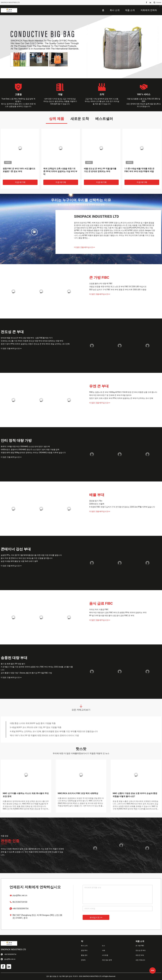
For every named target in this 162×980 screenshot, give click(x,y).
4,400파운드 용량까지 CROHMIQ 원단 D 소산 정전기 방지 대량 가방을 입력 (30, 450)
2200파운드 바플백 (97, 504)
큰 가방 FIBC (99, 278)
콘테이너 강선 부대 (16, 549)
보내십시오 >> (96, 917)
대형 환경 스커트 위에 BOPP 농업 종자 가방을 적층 (33, 723)
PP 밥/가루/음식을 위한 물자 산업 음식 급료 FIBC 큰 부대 (112, 616)
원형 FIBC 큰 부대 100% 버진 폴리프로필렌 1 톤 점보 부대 (19, 170)
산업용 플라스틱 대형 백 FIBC (101, 284)
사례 (103, 950)
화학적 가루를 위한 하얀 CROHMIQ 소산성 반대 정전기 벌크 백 (25, 446)
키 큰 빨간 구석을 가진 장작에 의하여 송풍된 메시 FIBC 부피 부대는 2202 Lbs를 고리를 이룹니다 (37, 668)
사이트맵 (105, 955)
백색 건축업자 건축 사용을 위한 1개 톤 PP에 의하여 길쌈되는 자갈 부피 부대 (60, 171)
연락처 (83, 960)
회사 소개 (84, 946)
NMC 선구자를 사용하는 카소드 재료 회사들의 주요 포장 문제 (26, 795)
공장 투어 (84, 950)
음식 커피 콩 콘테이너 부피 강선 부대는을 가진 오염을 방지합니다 (27, 558)
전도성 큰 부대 (12, 332)
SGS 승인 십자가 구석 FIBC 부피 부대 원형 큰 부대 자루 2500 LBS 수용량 (118, 290)
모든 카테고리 (140, 960)
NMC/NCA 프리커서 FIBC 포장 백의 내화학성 (78, 793)
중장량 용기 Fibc (96, 501)
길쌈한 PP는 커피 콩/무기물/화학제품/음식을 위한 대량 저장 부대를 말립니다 (31, 555)
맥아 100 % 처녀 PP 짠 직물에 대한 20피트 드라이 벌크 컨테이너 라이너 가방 (44, 735)
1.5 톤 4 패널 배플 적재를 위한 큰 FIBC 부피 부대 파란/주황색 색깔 (139, 170)
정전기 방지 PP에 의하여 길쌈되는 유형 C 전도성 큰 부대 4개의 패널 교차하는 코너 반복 (35, 344)
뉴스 (103, 946)
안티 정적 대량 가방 (16, 440)
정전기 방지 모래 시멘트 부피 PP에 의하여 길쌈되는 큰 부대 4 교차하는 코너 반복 (121, 398)
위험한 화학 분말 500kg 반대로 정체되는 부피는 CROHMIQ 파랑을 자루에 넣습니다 (33, 453)
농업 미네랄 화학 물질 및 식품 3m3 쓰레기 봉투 (19, 561)
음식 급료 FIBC (101, 603)
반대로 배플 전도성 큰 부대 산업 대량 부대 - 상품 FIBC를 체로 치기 (27, 338)
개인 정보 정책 (107, 960)
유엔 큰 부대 (99, 386)
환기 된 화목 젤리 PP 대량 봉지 (13, 664)
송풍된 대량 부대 (14, 658)
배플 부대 (97, 495)
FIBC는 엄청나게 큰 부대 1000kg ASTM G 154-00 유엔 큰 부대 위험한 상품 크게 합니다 (123, 392)
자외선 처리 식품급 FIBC (99, 609)
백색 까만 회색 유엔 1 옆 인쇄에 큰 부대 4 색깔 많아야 (110, 395)
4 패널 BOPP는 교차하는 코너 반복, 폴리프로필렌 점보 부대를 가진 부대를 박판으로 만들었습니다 (54, 731)
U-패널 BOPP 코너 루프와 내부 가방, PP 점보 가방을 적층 (36, 727)
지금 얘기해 (20, 182)
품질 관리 (84, 955)
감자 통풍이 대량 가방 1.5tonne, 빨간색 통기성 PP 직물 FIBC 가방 (26, 673)
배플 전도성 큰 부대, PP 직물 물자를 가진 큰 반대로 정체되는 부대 (100, 170)
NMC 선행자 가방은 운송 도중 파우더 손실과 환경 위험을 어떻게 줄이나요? (135, 795)
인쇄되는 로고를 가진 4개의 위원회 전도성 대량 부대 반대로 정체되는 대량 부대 (32, 341)
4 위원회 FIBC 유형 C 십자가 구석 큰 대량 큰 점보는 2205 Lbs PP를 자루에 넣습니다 (122, 507)
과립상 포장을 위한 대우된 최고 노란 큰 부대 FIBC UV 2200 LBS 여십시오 (118, 287)
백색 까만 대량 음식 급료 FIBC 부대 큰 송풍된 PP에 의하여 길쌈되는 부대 (118, 612)
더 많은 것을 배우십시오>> (84, 247)
